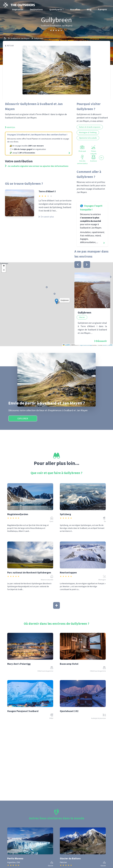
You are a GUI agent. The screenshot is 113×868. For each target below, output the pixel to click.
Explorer (23, 418)
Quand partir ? (56, 9)
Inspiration (18, 9)
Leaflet (66, 345)
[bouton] (78, 265)
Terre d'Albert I (47, 191)
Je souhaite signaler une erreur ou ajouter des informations (37, 166)
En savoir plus (46, 217)
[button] (57, 301)
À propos (102, 9)
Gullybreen (39, 38)
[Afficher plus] (57, 605)
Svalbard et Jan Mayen (20, 38)
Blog (89, 9)
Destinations (36, 9)
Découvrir (101, 341)
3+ (101, 158)
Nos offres (75, 9)
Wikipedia (10, 127)
